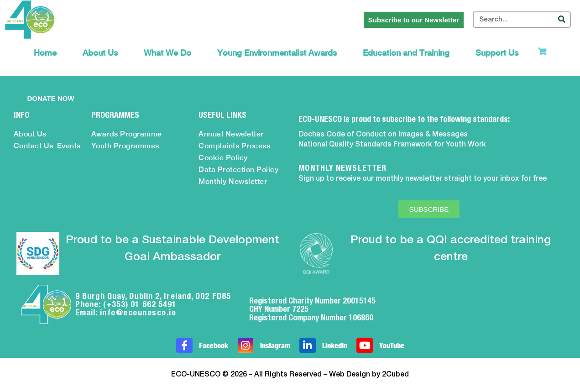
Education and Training (406, 53)
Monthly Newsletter (233, 181)
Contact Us (34, 146)
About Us (100, 53)
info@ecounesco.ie (138, 312)
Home (45, 53)
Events (69, 146)
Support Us (497, 53)
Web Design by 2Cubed (369, 375)
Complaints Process (234, 146)
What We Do (167, 53)
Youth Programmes (125, 146)
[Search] (562, 20)
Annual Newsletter (231, 134)
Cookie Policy (223, 158)
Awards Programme (127, 134)
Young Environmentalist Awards (277, 53)
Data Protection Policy (238, 170)
